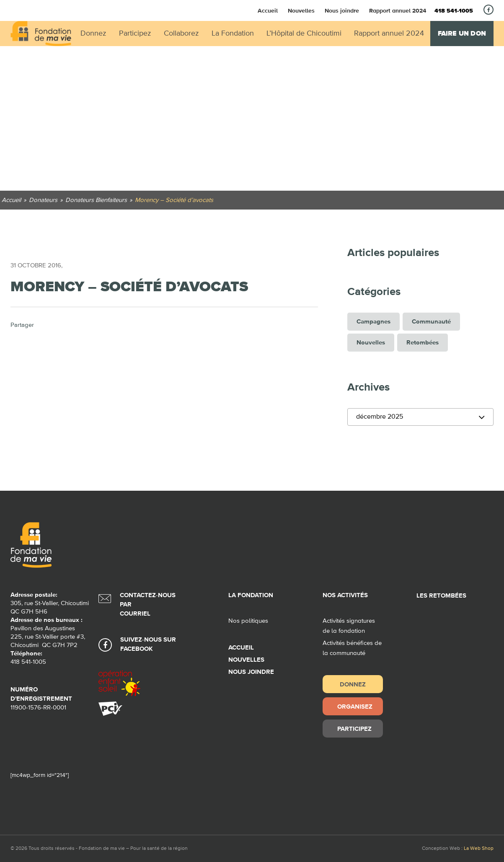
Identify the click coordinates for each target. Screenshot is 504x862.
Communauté (431, 322)
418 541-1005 (454, 11)
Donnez (353, 684)
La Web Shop (479, 849)
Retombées (423, 343)
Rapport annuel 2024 (398, 10)
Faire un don (462, 34)
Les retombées (441, 596)
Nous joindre (342, 10)
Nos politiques (248, 621)
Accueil (268, 10)
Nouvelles (301, 10)
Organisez (355, 706)
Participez (354, 729)
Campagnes (373, 322)
